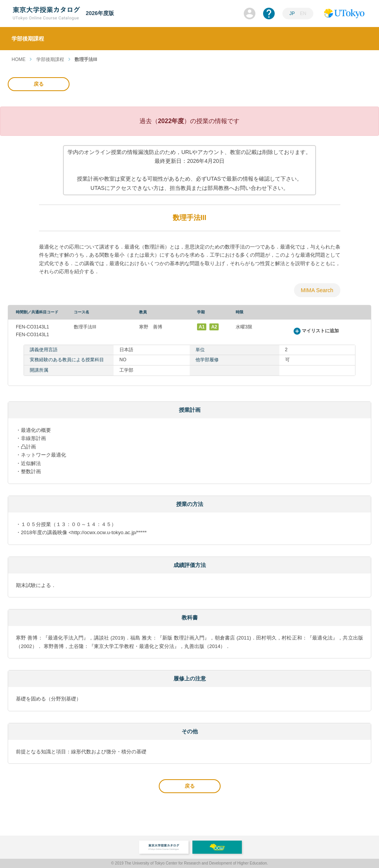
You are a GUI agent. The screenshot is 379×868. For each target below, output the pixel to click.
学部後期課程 (50, 59)
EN (303, 14)
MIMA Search (317, 290)
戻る (39, 84)
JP (292, 14)
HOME (19, 59)
